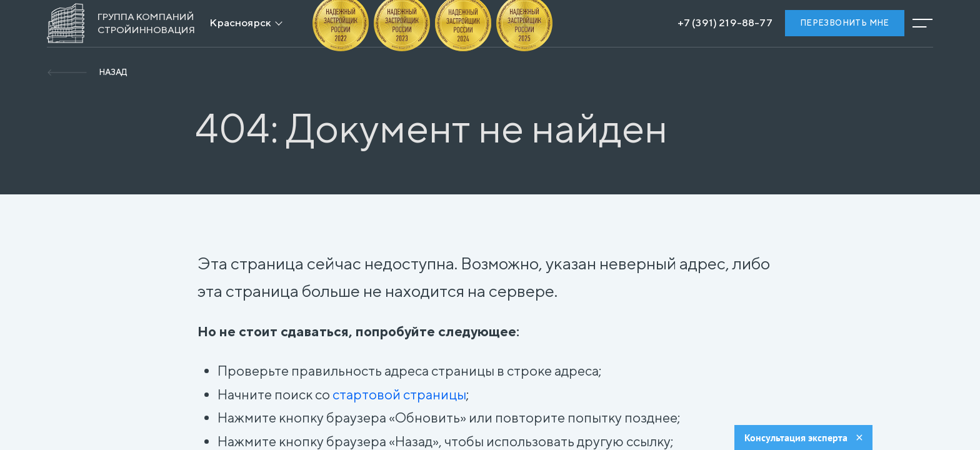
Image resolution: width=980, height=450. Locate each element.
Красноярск (240, 22)
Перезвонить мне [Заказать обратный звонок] (845, 23)
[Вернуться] (87, 72)
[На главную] (121, 23)
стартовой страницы (399, 394)
